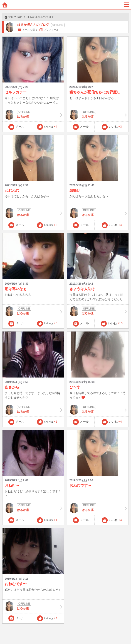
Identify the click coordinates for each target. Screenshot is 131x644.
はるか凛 (33, 115)
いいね (51, 127)
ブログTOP (15, 17)
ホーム (5, 5)
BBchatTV (66, 5)
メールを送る (30, 30)
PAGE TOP (123, 632)
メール (20, 127)
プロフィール (51, 30)
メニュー (126, 5)
